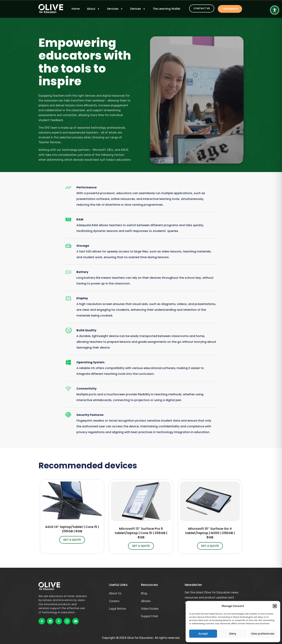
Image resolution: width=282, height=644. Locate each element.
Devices (138, 9)
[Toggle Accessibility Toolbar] (275, 10)
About (93, 9)
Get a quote (72, 540)
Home (76, 9)
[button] (275, 606)
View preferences (263, 634)
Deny (233, 634)
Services (115, 9)
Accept (203, 634)
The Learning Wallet (167, 9)
